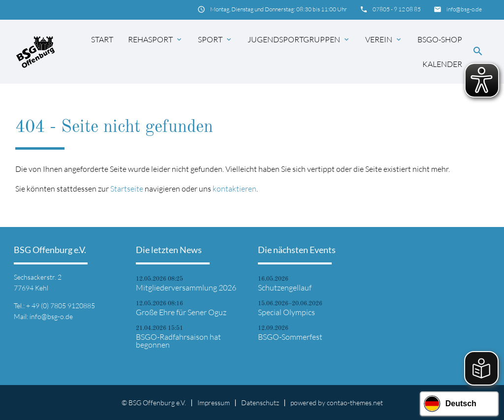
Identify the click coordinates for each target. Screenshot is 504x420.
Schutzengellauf (285, 288)
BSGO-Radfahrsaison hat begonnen (178, 341)
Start (102, 39)
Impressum (214, 403)
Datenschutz (260, 403)
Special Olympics (286, 312)
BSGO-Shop (440, 39)
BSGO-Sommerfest (290, 337)
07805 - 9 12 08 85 (397, 9)
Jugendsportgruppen (299, 39)
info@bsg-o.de (464, 9)
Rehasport (156, 39)
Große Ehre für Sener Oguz (181, 312)
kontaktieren (235, 189)
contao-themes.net (355, 403)
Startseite (127, 189)
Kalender (442, 64)
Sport (215, 39)
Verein (384, 39)
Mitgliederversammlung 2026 (186, 288)
